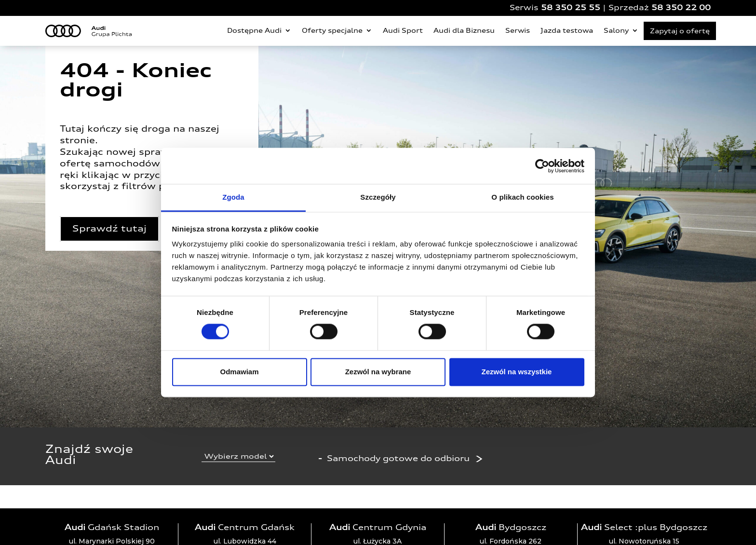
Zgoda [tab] (233, 197)
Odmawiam (239, 372)
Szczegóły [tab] (378, 197)
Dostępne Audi (254, 30)
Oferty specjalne (332, 30)
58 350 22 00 (681, 7)
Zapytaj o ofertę (680, 31)
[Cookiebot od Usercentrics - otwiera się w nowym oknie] (542, 166)
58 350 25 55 (571, 7)
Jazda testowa (567, 30)
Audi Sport (403, 30)
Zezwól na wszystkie (517, 372)
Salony (616, 30)
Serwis (518, 30)
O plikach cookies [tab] (522, 197)
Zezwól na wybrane (378, 372)
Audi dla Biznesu (464, 30)
